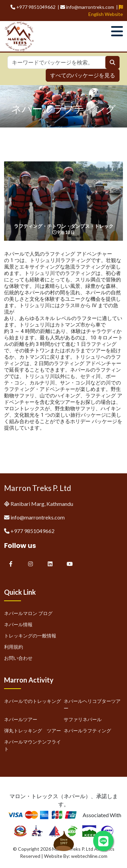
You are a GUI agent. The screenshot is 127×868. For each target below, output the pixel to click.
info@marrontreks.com (38, 517)
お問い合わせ (18, 658)
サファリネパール (83, 719)
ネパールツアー (21, 719)
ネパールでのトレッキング (33, 701)
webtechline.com (89, 856)
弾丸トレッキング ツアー (33, 731)
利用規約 (14, 647)
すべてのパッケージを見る (83, 75)
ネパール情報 (18, 624)
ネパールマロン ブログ (28, 613)
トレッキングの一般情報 (30, 636)
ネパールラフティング (87, 731)
